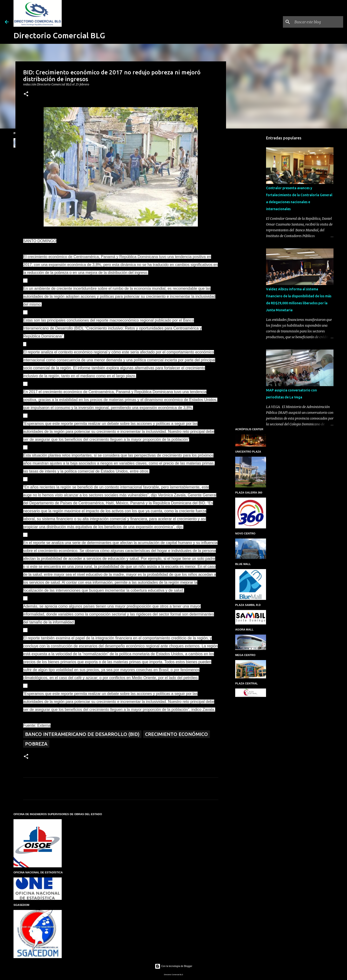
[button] (26, 94)
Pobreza (36, 744)
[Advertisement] (251, 208)
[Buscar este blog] (318, 22)
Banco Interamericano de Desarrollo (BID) (82, 734)
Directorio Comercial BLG (59, 35)
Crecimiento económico (177, 734)
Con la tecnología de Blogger (173, 966)
